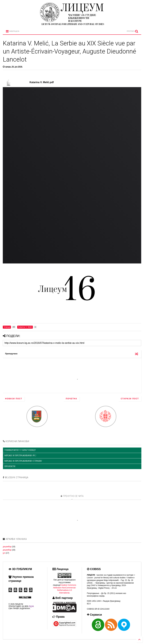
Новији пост (14, 399)
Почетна (72, 399)
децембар (7, 547)
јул (4, 553)
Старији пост (130, 399)
